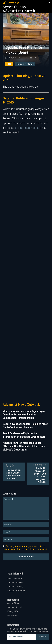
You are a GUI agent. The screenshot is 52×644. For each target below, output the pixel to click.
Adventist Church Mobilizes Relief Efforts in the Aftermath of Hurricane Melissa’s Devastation (24, 411)
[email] (22, 601)
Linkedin (16, 624)
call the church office (27, 128)
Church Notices (25, 64)
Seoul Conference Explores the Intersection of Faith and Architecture (24, 400)
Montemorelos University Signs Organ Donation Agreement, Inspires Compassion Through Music (24, 379)
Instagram (16, 620)
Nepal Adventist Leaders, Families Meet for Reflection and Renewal (25, 390)
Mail (14, 628)
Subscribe (43, 601)
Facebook (16, 616)
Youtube (15, 636)
